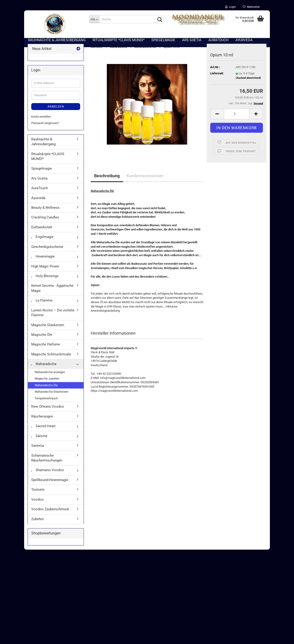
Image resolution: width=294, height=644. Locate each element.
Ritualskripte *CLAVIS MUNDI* (48, 159)
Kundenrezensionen (145, 178)
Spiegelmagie (42, 171)
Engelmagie (42, 239)
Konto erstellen (41, 119)
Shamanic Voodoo (48, 473)
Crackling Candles (45, 220)
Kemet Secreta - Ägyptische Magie (52, 291)
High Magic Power (45, 269)
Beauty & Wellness (45, 210)
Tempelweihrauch (46, 401)
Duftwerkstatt (42, 229)
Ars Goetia (39, 181)
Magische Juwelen (47, 381)
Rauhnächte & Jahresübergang (43, 144)
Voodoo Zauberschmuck (50, 511)
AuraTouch (40, 190)
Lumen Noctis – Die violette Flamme (53, 315)
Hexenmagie (43, 259)
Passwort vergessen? (45, 125)
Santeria (38, 448)
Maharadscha (44, 366)
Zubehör (38, 521)
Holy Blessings (45, 278)
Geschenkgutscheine (47, 249)
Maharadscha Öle (46, 387)
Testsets (38, 492)
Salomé (39, 438)
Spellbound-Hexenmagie (50, 482)
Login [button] (230, 7)
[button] (217, 116)
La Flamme (42, 303)
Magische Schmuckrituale (51, 357)
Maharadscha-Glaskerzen (51, 394)
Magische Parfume (46, 347)
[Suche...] (94, 19)
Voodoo (37, 502)
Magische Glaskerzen (48, 327)
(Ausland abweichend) (248, 80)
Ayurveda (38, 200)
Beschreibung (107, 178)
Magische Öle (42, 337)
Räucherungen (42, 419)
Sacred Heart (43, 428)
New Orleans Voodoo (48, 409)
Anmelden (56, 109)
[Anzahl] (237, 116)
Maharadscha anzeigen (50, 374)
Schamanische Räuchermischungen (47, 460)
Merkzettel (251, 7)
